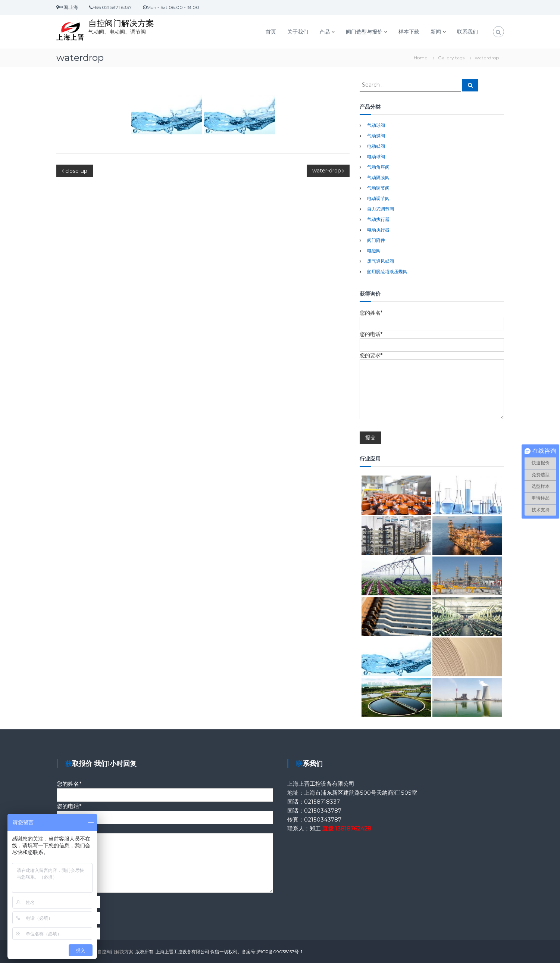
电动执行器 (378, 230)
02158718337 (322, 802)
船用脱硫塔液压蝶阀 (387, 272)
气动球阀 (376, 125)
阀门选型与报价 (364, 32)
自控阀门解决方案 (121, 23)
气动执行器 (378, 219)
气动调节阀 (378, 188)
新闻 (436, 32)
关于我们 (298, 32)
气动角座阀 (378, 167)
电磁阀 (374, 251)
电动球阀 (376, 157)
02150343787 (323, 811)
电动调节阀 (378, 198)
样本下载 (409, 32)
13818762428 (353, 828)
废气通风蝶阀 (381, 261)
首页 (271, 32)
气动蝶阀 (376, 136)
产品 (325, 32)
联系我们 (467, 32)
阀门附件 (376, 240)
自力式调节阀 (381, 209)
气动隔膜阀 (378, 177)
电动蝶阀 (376, 146)
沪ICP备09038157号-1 (279, 952)
